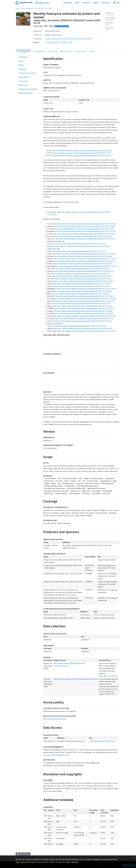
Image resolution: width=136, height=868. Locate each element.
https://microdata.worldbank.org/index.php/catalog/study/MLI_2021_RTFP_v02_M (80, 293)
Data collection (24, 77)
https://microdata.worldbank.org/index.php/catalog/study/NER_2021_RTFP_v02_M (81, 303)
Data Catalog (68, 3)
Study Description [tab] (23, 52)
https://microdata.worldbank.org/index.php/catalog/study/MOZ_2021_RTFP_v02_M (87, 298)
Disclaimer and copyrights (28, 89)
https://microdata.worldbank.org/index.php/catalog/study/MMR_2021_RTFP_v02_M (84, 301)
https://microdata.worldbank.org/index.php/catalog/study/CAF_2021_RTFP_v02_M (76, 243)
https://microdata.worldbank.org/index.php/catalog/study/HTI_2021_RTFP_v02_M (80, 268)
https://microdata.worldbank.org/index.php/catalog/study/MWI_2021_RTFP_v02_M (82, 291)
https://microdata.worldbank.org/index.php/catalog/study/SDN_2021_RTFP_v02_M (82, 321)
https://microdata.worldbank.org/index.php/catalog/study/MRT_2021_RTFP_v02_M (85, 296)
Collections (86, 3)
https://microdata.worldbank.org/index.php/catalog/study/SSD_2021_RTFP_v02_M (87, 316)
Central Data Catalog (26, 8)
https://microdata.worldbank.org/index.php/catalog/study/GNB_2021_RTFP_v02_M (88, 266)
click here (75, 862)
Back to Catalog (23, 854)
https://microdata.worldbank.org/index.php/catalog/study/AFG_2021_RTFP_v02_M (86, 226)
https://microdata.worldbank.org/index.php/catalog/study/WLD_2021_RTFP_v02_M (81, 150)
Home (17, 8)
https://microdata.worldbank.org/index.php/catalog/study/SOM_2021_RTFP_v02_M (83, 313)
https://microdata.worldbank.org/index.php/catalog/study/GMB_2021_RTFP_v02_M (87, 259)
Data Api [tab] (92, 51)
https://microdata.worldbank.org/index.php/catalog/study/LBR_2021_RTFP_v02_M (82, 283)
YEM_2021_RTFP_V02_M (44, 8)
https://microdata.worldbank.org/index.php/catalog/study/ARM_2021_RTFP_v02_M (83, 229)
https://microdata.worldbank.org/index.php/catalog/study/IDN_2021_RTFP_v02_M (84, 271)
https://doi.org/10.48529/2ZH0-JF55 (56, 755)
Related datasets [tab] (81, 51)
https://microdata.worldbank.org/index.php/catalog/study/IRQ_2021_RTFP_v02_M (80, 273)
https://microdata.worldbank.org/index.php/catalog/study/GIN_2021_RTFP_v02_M (82, 263)
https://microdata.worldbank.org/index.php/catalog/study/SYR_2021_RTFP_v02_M (76, 326)
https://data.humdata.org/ (108, 676)
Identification (23, 57)
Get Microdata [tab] (66, 51)
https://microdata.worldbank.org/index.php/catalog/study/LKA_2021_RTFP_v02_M (84, 318)
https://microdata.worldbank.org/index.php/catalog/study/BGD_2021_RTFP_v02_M (86, 231)
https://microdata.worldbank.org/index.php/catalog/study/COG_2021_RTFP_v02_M (86, 253)
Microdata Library (42, 3)
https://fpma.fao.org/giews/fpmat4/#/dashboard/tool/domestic (76, 679)
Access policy (23, 81)
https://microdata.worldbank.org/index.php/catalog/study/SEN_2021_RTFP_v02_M (83, 311)
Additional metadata (25, 93)
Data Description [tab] (39, 51)
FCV (35, 8)
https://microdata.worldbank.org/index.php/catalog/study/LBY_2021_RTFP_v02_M (81, 286)
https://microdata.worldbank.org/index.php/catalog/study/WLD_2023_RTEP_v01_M (81, 153)
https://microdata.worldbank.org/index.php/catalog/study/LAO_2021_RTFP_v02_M (83, 278)
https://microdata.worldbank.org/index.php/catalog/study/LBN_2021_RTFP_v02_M (83, 281)
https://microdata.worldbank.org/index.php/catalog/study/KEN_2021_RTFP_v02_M (82, 276)
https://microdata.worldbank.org (55, 719)
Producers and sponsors (27, 73)
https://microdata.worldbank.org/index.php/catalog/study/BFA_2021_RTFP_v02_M (87, 234)
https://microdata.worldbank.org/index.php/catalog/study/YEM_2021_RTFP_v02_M (86, 331)
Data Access (23, 85)
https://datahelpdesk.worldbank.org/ (102, 741)
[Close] (134, 858)
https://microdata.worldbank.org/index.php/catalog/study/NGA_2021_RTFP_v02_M (82, 306)
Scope (21, 65)
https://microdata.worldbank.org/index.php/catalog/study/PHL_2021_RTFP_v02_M (85, 308)
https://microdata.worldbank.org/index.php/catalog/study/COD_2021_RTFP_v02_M (76, 251)
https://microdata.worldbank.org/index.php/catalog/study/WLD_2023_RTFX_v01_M (81, 155)
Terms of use (106, 3)
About (77, 3)
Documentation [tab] (53, 51)
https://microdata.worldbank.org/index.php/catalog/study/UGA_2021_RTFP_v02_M (83, 328)
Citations (96, 3)
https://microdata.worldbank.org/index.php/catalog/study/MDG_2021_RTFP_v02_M (86, 288)
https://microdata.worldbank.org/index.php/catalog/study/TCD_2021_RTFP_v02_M (81, 246)
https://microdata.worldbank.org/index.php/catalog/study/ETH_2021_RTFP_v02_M (83, 256)
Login (117, 3)
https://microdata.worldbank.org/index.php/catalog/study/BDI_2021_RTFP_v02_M (83, 236)
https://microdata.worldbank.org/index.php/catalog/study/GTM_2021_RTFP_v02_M (85, 261)
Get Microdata (62, 26)
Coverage (22, 69)
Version (21, 61)
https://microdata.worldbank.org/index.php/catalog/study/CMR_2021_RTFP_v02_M (85, 238)
